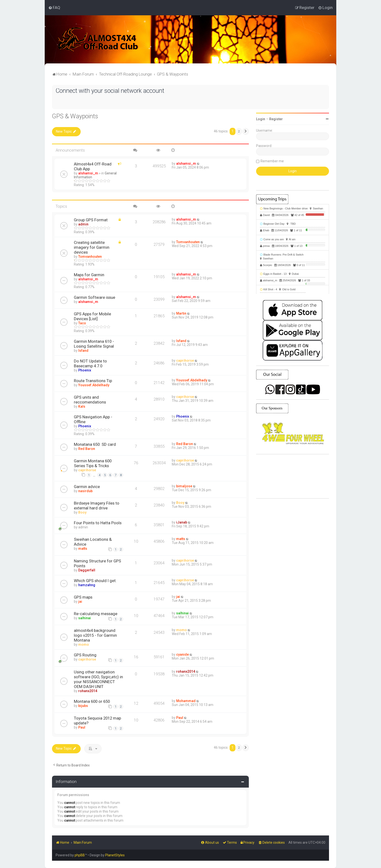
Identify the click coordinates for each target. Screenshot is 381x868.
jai (80, 602)
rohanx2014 (88, 691)
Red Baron (87, 449)
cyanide (182, 654)
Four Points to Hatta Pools (98, 523)
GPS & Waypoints (75, 116)
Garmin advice (87, 487)
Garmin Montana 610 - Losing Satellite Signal (94, 344)
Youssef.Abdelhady (94, 385)
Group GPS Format (91, 220)
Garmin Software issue (95, 297)
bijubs (83, 706)
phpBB (80, 855)
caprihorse (185, 361)
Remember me (272, 161)
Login (261, 119)
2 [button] (239, 131)
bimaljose (184, 486)
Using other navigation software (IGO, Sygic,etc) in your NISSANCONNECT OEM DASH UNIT (98, 679)
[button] (246, 131)
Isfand (83, 351)
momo (84, 645)
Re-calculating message (96, 614)
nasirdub (85, 491)
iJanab (182, 522)
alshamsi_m (88, 173)
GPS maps (83, 597)
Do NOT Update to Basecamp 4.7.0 (90, 363)
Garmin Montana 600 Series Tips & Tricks (93, 463)
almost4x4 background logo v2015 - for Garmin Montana (95, 635)
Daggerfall (87, 570)
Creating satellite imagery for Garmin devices (92, 247)
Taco (82, 323)
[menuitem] (54, 8)
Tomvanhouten (90, 257)
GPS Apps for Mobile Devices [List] (92, 316)
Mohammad (186, 701)
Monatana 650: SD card (95, 444)
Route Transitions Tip (93, 381)
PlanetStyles (115, 855)
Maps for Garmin (89, 275)
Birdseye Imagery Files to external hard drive (97, 506)
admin (83, 224)
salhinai (85, 618)
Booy (82, 512)
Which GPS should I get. (95, 581)
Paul (82, 727)
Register (276, 119)
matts (83, 549)
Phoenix (85, 370)
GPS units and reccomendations (90, 400)
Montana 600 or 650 (92, 701)
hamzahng (87, 585)
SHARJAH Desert (293, 476)
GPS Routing (85, 655)
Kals (82, 406)
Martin (181, 313)
